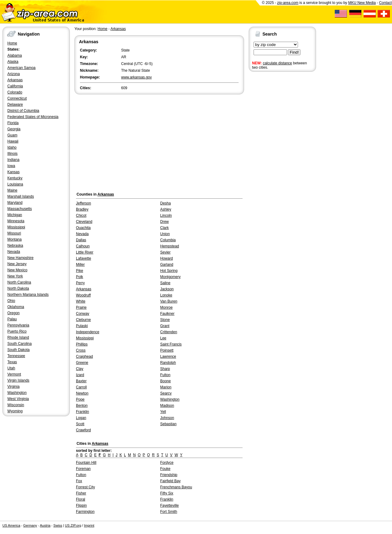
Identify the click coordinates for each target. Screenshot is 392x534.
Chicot (81, 216)
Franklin (83, 412)
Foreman (83, 469)
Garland (167, 265)
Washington (17, 393)
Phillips (82, 344)
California (15, 86)
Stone (165, 320)
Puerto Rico (17, 331)
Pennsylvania (18, 325)
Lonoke (166, 295)
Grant (165, 326)
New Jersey (17, 264)
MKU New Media (362, 3)
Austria (45, 525)
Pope (80, 399)
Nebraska (15, 246)
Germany (30, 525)
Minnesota (16, 221)
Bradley (82, 209)
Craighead (84, 357)
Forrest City (85, 487)
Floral (81, 499)
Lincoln (166, 216)
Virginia (13, 387)
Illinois (12, 154)
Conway (83, 314)
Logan (81, 418)
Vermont (14, 374)
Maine (12, 190)
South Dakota (19, 350)
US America (11, 525)
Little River (85, 252)
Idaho (12, 147)
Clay (80, 369)
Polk (79, 277)
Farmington (85, 512)
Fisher (81, 493)
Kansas (13, 172)
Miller (80, 265)
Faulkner (167, 314)
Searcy (166, 393)
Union (165, 234)
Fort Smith (169, 512)
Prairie (81, 307)
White (81, 301)
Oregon (13, 313)
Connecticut (17, 98)
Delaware (15, 105)
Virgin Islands (18, 380)
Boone (166, 381)
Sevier (165, 252)
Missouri (14, 233)
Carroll (81, 387)
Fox (79, 481)
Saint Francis (171, 344)
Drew (164, 222)
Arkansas (15, 80)
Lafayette (83, 258)
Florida (13, 123)
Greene (82, 363)
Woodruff (83, 295)
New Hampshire (20, 258)
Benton (82, 406)
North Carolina (19, 282)
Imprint (89, 525)
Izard (80, 375)
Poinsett (167, 350)
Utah (11, 368)
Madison (167, 406)
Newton (82, 393)
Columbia (168, 240)
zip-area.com (288, 3)
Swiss (58, 525)
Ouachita (83, 228)
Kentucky (15, 178)
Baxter (81, 381)
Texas (12, 362)
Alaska (13, 62)
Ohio (11, 301)
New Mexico (17, 270)
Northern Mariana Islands (28, 295)
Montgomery (170, 277)
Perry (80, 283)
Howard (166, 258)
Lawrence (168, 357)
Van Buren (169, 301)
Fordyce (167, 463)
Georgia (14, 129)
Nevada (14, 252)
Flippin (81, 505)
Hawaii (13, 141)
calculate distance (277, 63)
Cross (81, 350)
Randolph (168, 363)
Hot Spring (169, 271)
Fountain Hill (86, 463)
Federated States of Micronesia (33, 117)
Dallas (81, 240)
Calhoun (83, 246)
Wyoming (15, 411)
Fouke (165, 469)
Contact (385, 3)
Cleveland (84, 222)
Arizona (14, 74)
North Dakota (18, 288)
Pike (79, 271)
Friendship (169, 475)
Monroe (166, 307)
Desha (166, 203)
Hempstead (170, 246)
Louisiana (15, 184)
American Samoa (21, 68)
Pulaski (82, 326)
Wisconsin (16, 405)
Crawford (83, 430)
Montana (15, 239)
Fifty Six (167, 493)
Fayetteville (170, 505)
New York (15, 276)
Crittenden (169, 332)
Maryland (15, 203)
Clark (164, 228)
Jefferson (83, 203)
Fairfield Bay (170, 481)
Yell (163, 412)
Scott (80, 424)
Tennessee (16, 356)
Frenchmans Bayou (176, 487)
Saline (165, 283)
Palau (12, 319)
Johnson (167, 418)
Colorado (15, 92)
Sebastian (168, 424)
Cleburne (83, 320)
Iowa (11, 166)
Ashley (166, 209)
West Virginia (18, 399)
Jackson (167, 289)
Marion (166, 387)
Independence (88, 332)
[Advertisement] (273, 168)
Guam (12, 135)
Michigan (15, 215)
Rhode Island (18, 338)
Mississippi (16, 227)
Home (12, 43)
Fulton (165, 375)
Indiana (13, 160)
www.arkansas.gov (137, 77)
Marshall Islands (21, 196)
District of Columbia (23, 111)
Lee (163, 338)
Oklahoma (16, 307)
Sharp (165, 369)
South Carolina (19, 344)
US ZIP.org (73, 525)
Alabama (15, 55)
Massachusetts (20, 209)
